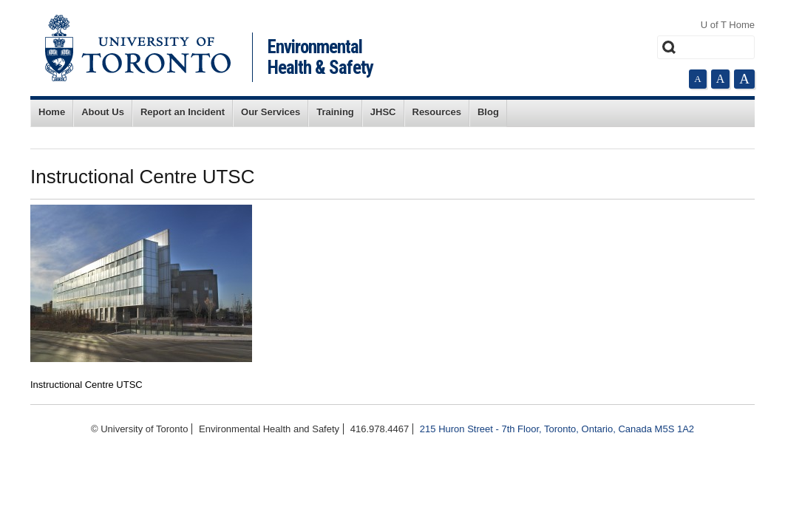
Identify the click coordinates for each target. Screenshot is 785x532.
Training (335, 112)
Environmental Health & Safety (320, 57)
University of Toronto (138, 48)
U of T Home (728, 25)
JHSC (383, 112)
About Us (103, 112)
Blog (488, 112)
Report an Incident (183, 112)
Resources (437, 112)
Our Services (271, 112)
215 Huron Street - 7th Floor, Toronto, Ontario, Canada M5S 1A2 (557, 429)
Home (52, 112)
